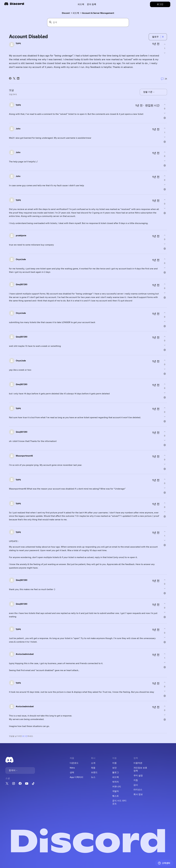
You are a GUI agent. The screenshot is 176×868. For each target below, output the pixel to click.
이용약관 (138, 763)
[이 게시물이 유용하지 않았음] (165, 53)
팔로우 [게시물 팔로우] (155, 37)
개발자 (116, 791)
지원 (114, 763)
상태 (72, 772)
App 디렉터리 (76, 777)
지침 (136, 780)
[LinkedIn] (18, 78)
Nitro (72, 768)
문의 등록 (92, 4)
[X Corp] (14, 78)
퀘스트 (116, 796)
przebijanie (21, 236)
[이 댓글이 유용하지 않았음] (165, 113)
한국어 (13, 770)
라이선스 (138, 790)
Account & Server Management (98, 13)
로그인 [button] (160, 4)
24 (164, 79)
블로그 (116, 772)
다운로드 (74, 763)
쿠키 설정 (138, 776)
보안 (114, 768)
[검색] (88, 22)
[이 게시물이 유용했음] (165, 44)
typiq (18, 43)
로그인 (25, 736)
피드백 (81, 4)
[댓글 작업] (165, 118)
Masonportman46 (24, 456)
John (18, 129)
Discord (66, 13)
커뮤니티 (117, 787)
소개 (93, 763)
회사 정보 (138, 794)
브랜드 (94, 772)
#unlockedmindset (25, 654)
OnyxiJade (21, 259)
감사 (136, 785)
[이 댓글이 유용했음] (165, 104)
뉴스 (93, 777)
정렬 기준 (149, 92)
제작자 (116, 782)
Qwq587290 (22, 285)
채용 (93, 768)
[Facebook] (10, 78)
